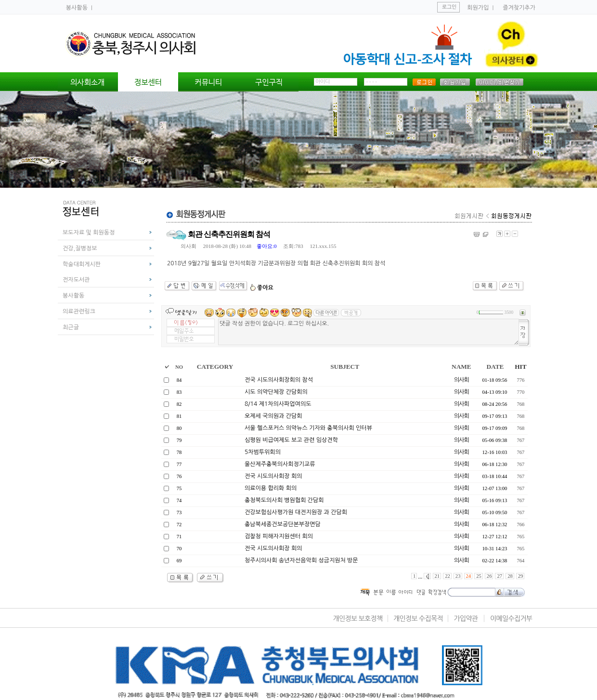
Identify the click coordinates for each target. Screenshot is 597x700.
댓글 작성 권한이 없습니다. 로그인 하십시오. (369, 332)
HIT (520, 367)
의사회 (188, 246)
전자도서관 (76, 280)
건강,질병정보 (80, 248)
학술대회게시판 (82, 264)
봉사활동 (78, 8)
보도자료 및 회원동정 (89, 233)
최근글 (71, 327)
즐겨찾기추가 (519, 8)
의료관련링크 (79, 311)
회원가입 (478, 8)
